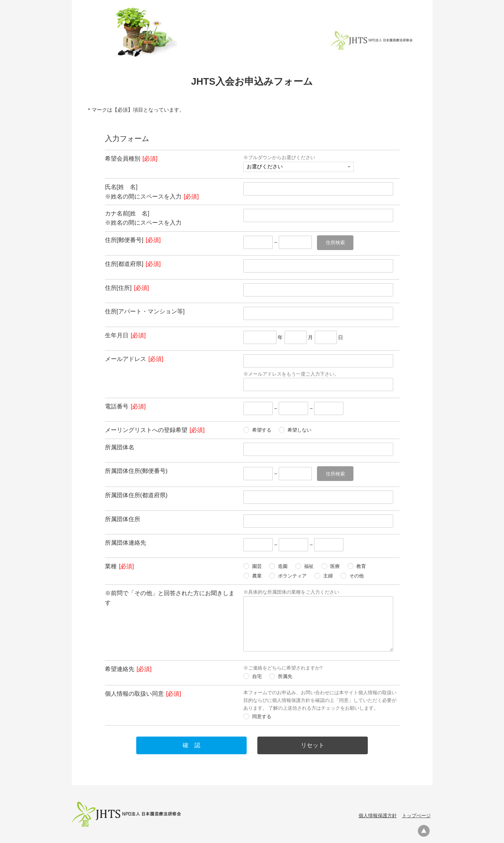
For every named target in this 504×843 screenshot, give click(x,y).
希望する (262, 429)
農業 (257, 575)
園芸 (257, 565)
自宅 (257, 675)
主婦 (328, 575)
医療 (335, 565)
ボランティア (292, 575)
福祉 (309, 565)
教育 (361, 565)
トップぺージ (416, 814)
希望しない (299, 429)
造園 (283, 565)
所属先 (285, 675)
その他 (357, 575)
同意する (262, 715)
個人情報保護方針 (378, 814)
